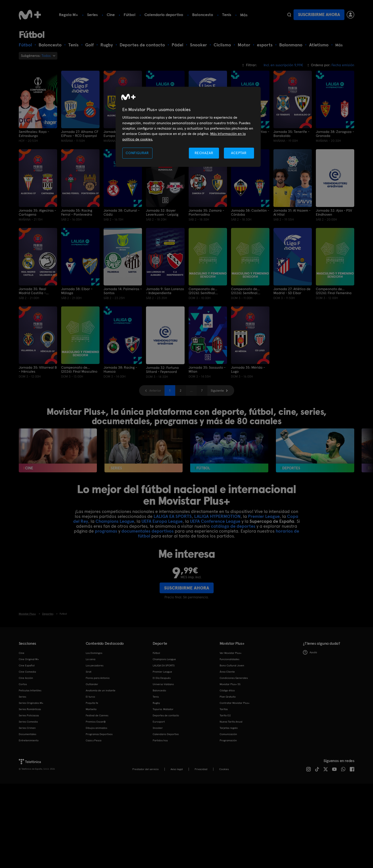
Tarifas (224, 709)
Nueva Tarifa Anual (231, 721)
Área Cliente (227, 672)
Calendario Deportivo (166, 734)
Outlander (92, 684)
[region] (188, 127)
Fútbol (130, 15)
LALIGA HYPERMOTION (217, 516)
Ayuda (310, 652)
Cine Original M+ (29, 659)
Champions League (115, 521)
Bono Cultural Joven (232, 665)
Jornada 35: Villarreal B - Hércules (38, 370)
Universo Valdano (163, 684)
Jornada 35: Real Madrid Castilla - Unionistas (32, 291)
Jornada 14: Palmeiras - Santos (123, 291)
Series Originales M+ (31, 703)
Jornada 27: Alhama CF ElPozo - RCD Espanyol (80, 134)
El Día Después (162, 678)
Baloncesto (203, 15)
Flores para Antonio (98, 678)
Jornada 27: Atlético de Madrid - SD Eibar (292, 291)
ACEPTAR (239, 153)
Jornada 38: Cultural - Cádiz (122, 213)
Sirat (89, 672)
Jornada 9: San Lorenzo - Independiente (165, 291)
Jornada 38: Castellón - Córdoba (250, 213)
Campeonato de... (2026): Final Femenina (334, 291)
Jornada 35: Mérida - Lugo (248, 370)
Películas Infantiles (30, 690)
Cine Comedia (27, 672)
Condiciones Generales (234, 678)
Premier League (264, 516)
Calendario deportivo (164, 15)
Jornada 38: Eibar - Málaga (77, 291)
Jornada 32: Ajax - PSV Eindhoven (334, 213)
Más (244, 15)
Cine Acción (26, 678)
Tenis (227, 15)
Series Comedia (28, 721)
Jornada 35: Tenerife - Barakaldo (291, 134)
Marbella (91, 709)
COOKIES (224, 769)
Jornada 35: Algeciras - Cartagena (37, 213)
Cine (111, 15)
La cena (91, 659)
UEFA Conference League (215, 521)
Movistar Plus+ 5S (230, 684)
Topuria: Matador (163, 709)
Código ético (227, 690)
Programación (228, 740)
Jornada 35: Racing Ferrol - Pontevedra (77, 213)
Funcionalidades (229, 659)
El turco (90, 696)
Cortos (23, 684)
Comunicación (228, 734)
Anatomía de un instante (101, 690)
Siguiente (217, 390)
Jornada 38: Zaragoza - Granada (335, 134)
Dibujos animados (96, 728)
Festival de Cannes (97, 715)
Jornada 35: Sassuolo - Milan (207, 370)
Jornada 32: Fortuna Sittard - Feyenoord (162, 370)
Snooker (158, 728)
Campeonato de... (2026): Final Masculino (79, 370)
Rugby (156, 703)
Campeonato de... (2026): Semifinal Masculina (245, 291)
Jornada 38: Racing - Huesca (120, 370)
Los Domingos (94, 653)
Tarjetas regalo (229, 728)
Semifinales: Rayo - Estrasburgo (34, 134)
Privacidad (201, 769)
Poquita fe (92, 703)
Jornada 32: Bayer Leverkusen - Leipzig (162, 213)
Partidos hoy (160, 740)
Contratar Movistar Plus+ (235, 703)
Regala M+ (69, 15)
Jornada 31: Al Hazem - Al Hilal (292, 213)
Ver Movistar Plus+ (231, 653)
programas (106, 531)
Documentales (27, 734)
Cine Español (27, 665)
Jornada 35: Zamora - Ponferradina (206, 213)
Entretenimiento (29, 740)
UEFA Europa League (162, 521)
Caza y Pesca (94, 740)
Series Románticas (30, 709)
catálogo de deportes (233, 526)
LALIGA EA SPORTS (173, 516)
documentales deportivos (148, 531)
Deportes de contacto (166, 715)
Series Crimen (27, 728)
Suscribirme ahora (319, 15)
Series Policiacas (29, 715)
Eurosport (159, 721)
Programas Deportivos (99, 734)
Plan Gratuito (228, 696)
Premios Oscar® (96, 721)
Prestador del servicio (146, 769)
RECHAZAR (204, 153)
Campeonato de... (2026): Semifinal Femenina (203, 291)
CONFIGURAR (137, 153)
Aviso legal (177, 769)
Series (92, 15)
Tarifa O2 (225, 715)
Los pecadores (95, 665)
